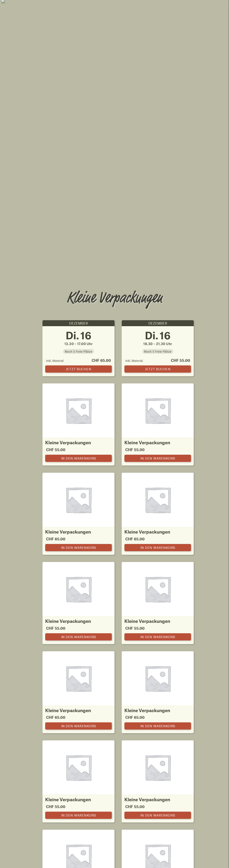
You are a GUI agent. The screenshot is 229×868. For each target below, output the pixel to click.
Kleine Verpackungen (133, 711)
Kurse (129, 723)
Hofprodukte (195, 711)
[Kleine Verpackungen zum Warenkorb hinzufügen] (78, 213)
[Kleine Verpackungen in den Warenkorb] (78, 124)
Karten (96, 723)
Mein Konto (208, 5)
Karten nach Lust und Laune (50, 711)
